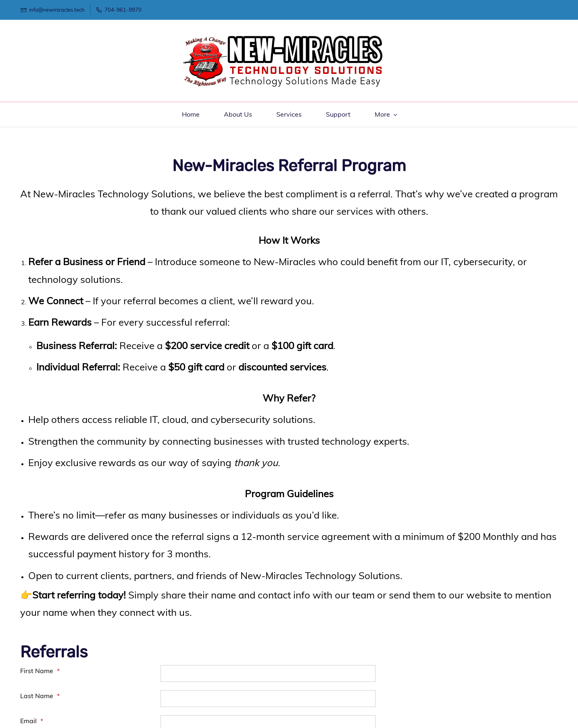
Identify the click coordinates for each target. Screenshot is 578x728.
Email (32, 710)
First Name (40, 660)
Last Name (40, 685)
